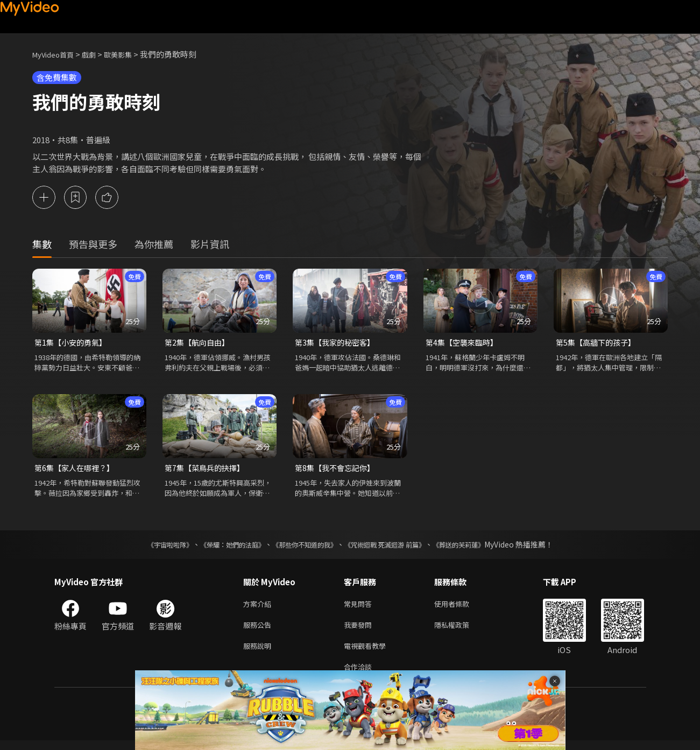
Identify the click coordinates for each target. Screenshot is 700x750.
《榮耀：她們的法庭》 (220, 548)
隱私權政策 (461, 630)
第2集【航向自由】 (199, 343)
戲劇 (97, 54)
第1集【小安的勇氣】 (73, 343)
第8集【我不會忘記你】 (337, 470)
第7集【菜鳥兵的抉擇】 (207, 470)
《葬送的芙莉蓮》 (479, 548)
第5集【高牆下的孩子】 (598, 343)
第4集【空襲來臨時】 (464, 343)
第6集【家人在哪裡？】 (77, 470)
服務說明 (259, 653)
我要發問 (360, 630)
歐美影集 (130, 54)
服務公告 (259, 630)
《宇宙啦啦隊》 (149, 548)
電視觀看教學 (368, 653)
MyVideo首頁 (57, 54)
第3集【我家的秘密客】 (337, 343)
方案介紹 (259, 608)
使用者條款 (461, 608)
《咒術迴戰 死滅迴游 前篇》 (395, 548)
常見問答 (360, 608)
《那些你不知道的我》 (303, 548)
